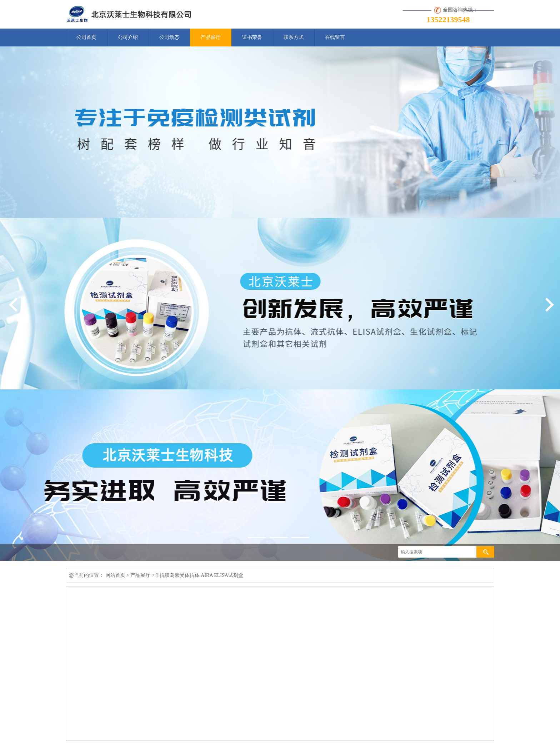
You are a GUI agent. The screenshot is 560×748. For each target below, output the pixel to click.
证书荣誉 (252, 37)
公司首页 (86, 37)
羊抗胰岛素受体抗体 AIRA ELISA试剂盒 (199, 575)
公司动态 (169, 37)
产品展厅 (211, 37)
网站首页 (115, 575)
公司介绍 (128, 37)
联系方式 (294, 37)
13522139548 (448, 19)
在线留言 (335, 37)
